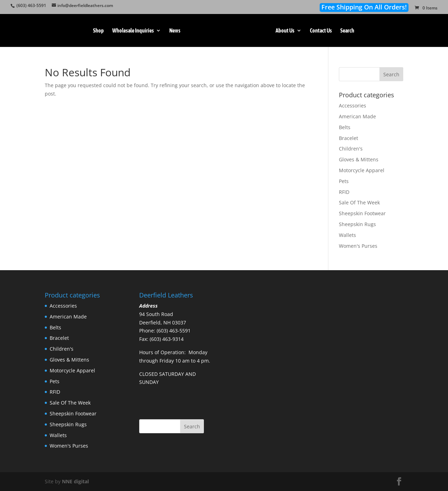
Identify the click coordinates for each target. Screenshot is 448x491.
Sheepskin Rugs (357, 224)
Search (349, 31)
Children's (351, 149)
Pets (344, 181)
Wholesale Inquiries (132, 31)
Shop (97, 31)
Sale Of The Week (359, 202)
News (173, 31)
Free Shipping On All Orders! (364, 7)
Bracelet (349, 138)
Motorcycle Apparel (362, 170)
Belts (345, 127)
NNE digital (75, 481)
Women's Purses (358, 246)
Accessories (353, 106)
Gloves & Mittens (359, 159)
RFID (344, 192)
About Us (286, 31)
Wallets (347, 235)
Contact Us (322, 31)
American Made (357, 116)
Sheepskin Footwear (362, 213)
